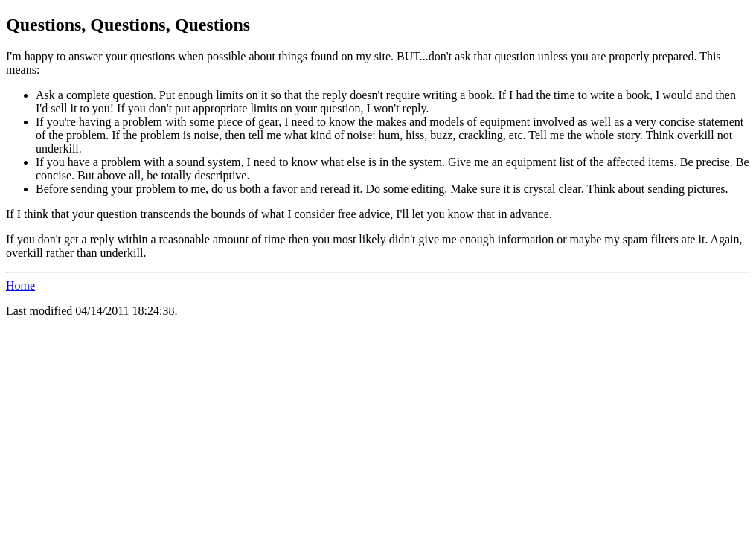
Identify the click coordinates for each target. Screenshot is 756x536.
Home (20, 285)
